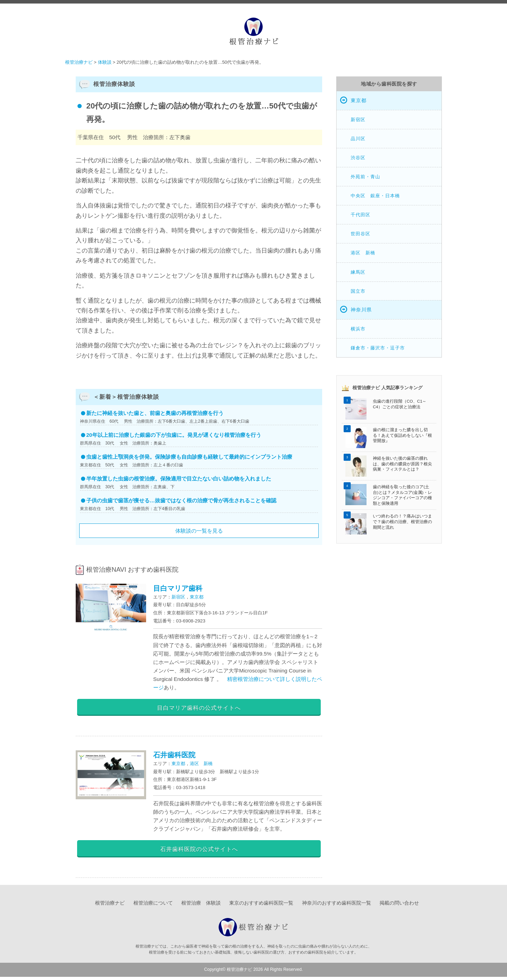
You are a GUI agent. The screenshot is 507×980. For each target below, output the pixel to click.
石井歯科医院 (174, 757)
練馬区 (358, 272)
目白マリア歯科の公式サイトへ (199, 708)
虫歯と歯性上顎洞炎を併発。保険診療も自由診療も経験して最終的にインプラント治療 (189, 457)
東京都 (197, 597)
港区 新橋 (201, 765)
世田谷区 (361, 234)
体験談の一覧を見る (199, 531)
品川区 (358, 139)
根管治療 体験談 (201, 906)
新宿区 (178, 597)
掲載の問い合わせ (399, 906)
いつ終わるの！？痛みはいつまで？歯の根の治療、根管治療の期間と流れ (402, 521)
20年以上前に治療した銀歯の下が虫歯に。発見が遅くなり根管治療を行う (174, 435)
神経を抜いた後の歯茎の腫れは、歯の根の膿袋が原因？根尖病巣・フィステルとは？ (402, 464)
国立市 (358, 291)
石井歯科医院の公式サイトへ (199, 851)
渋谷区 (358, 158)
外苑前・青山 (365, 177)
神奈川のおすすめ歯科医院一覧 (337, 906)
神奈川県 (361, 310)
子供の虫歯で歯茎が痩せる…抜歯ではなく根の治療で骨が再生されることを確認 (181, 500)
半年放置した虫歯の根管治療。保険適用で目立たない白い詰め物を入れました (179, 479)
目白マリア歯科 (178, 588)
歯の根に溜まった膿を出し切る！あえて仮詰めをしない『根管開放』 (402, 435)
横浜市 (358, 329)
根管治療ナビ (110, 906)
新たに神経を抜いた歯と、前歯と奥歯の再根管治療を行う (155, 413)
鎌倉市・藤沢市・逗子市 (378, 348)
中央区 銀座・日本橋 (375, 196)
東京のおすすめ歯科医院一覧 (261, 906)
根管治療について (153, 906)
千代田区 (361, 215)
